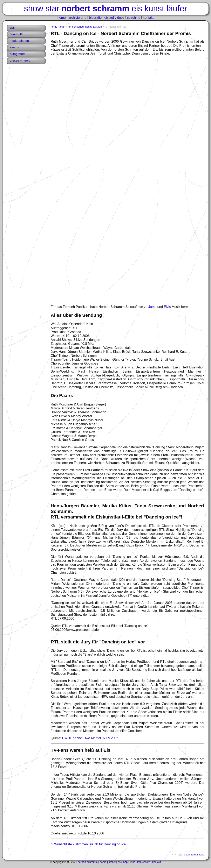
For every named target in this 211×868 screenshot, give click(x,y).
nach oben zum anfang (191, 855)
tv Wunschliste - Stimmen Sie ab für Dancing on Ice (88, 844)
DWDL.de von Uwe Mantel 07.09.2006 (90, 738)
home (62, 18)
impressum (144, 862)
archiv (112, 862)
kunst (154, 8)
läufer (177, 8)
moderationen (19, 41)
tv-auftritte (17, 34)
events (14, 47)
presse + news (20, 60)
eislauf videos (114, 18)
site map (123, 862)
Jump (152, 307)
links (132, 862)
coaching (134, 18)
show (33, 8)
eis (137, 8)
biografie (95, 18)
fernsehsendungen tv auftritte (85, 27)
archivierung (77, 18)
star (52, 8)
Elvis (167, 307)
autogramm (18, 54)
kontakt (148, 18)
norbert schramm (88, 862)
